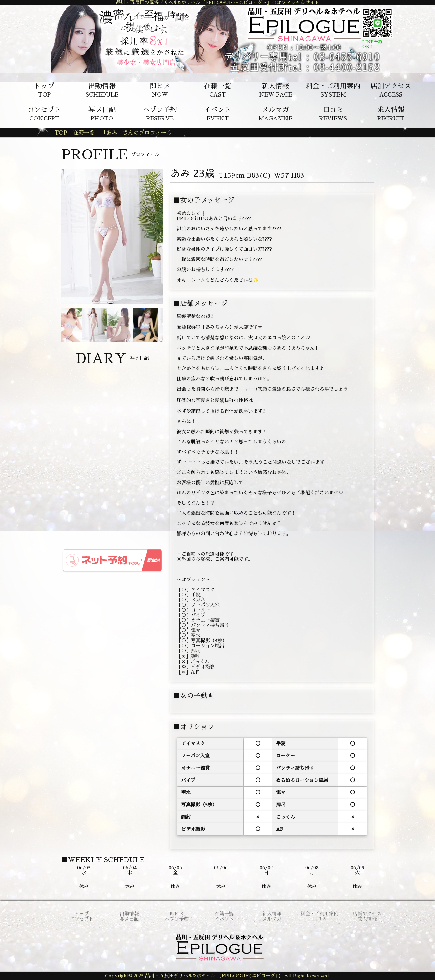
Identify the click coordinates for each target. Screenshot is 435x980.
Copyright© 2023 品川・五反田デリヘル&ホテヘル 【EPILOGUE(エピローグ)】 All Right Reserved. (218, 976)
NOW (160, 90)
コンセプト (82, 919)
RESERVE (160, 114)
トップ (82, 914)
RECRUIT (391, 114)
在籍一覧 (224, 914)
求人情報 (367, 919)
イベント (224, 919)
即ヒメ (177, 914)
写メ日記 (129, 919)
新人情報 (272, 914)
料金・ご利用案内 (319, 914)
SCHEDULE (102, 90)
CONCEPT (44, 114)
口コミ (319, 919)
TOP (44, 90)
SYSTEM (333, 90)
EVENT (217, 114)
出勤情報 (129, 914)
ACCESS (391, 90)
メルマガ (272, 919)
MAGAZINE (275, 114)
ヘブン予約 (177, 919)
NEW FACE (275, 90)
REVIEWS (333, 114)
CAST (217, 90)
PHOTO (102, 114)
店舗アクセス (367, 914)
